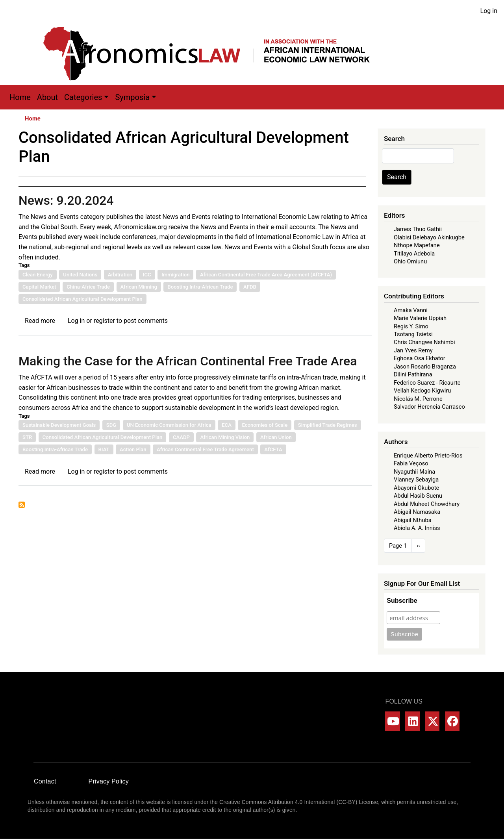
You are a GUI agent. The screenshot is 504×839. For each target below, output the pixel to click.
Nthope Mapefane (417, 245)
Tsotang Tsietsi (413, 334)
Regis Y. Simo (411, 326)
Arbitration (120, 275)
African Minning (139, 287)
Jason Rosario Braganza (425, 367)
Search (397, 177)
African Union (276, 437)
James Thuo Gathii (418, 229)
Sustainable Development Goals (59, 425)
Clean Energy (38, 275)
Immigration (175, 275)
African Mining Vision (225, 437)
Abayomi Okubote (416, 488)
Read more (40, 321)
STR (27, 437)
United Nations (80, 275)
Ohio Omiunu (410, 261)
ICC (147, 275)
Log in (489, 11)
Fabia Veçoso (411, 463)
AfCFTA (273, 449)
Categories (83, 97)
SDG (111, 425)
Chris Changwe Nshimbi (424, 342)
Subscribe (402, 601)
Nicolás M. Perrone (418, 399)
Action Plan (133, 449)
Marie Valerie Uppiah (420, 318)
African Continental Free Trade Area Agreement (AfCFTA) (266, 275)
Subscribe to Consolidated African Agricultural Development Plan (22, 505)
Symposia (132, 97)
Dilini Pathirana (413, 374)
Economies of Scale (265, 425)
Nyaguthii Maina (414, 472)
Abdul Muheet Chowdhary (427, 504)
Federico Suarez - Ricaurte (427, 383)
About (47, 97)
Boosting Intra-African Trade (200, 287)
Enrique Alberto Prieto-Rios (428, 456)
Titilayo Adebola (414, 254)
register (104, 321)
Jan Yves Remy (413, 350)
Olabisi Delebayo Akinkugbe (429, 237)
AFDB (250, 287)
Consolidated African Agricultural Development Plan (82, 299)
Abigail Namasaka (417, 512)
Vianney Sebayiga (416, 480)
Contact (45, 781)
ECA (227, 425)
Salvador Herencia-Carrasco (429, 407)
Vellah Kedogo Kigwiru (422, 391)
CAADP (181, 437)
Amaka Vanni (411, 310)
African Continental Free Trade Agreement (205, 449)
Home (20, 97)
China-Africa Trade (88, 287)
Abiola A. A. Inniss (417, 528)
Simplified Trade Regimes (328, 425)
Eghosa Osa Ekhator (420, 358)
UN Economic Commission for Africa (169, 425)
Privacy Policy (109, 781)
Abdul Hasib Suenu (418, 496)
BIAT (104, 449)
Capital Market (39, 287)
